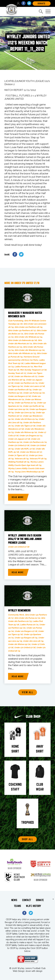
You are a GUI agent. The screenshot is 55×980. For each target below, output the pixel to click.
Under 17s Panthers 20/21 (35, 442)
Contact (27, 900)
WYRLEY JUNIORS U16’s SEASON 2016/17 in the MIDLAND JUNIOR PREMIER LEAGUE (25, 539)
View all (28, 692)
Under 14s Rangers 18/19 (26, 638)
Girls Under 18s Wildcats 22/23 (22, 353)
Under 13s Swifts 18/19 (33, 406)
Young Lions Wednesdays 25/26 (29, 472)
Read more (18, 497)
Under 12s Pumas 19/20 (34, 393)
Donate (40, 900)
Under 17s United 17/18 (19, 445)
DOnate (42, 4)
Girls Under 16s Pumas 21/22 (27, 618)
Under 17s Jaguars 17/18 (19, 439)
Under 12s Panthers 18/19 (20, 390)
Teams (17, 906)
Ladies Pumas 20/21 (24, 367)
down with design (34, 971)
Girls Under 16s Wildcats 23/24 (28, 337)
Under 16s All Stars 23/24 (26, 419)
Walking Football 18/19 (19, 462)
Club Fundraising (16, 321)
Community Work (16, 615)
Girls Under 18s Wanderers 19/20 (29, 350)
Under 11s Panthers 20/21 (26, 383)
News (14, 900)
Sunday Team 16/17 (17, 373)
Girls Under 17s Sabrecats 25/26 (22, 340)
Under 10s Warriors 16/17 (26, 376)
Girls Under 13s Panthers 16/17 (22, 330)
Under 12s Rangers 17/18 (19, 396)
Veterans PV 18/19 (38, 459)
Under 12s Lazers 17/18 (34, 386)
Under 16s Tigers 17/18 (25, 426)
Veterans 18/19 (21, 459)
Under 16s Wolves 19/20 (26, 432)
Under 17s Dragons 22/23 (31, 436)
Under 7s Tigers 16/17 (18, 455)
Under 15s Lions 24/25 (25, 413)
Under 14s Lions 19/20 (18, 409)
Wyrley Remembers (19, 611)
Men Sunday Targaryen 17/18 (33, 370)
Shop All (27, 839)
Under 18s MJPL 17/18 (24, 449)
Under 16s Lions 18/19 (33, 641)
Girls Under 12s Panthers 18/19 (28, 327)
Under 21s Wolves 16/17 (31, 452)
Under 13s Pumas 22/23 (25, 403)
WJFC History (34, 906)
